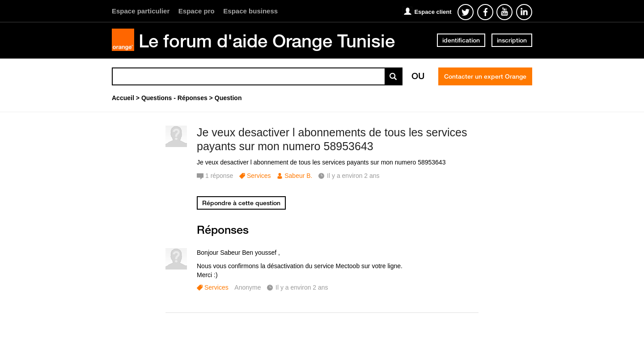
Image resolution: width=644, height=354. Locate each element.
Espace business (250, 11)
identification (461, 40)
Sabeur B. (298, 176)
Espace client (433, 12)
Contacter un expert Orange (485, 76)
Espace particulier (141, 11)
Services (259, 176)
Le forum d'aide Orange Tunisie (267, 41)
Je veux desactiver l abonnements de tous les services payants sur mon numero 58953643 (332, 139)
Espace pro (197, 11)
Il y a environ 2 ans (302, 287)
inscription (512, 40)
